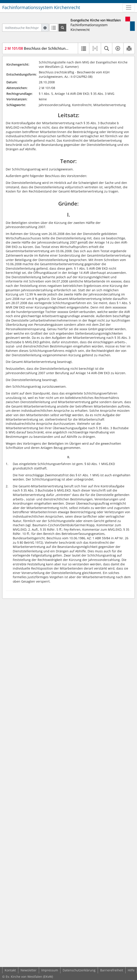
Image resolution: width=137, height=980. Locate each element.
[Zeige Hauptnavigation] (129, 8)
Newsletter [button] (29, 970)
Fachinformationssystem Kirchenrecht (41, 7)
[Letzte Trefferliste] (54, 28)
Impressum (50, 970)
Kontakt (10, 970)
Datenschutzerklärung (79, 970)
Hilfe (131, 970)
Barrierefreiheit (112, 970)
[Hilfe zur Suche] (45, 28)
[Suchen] (62, 28)
